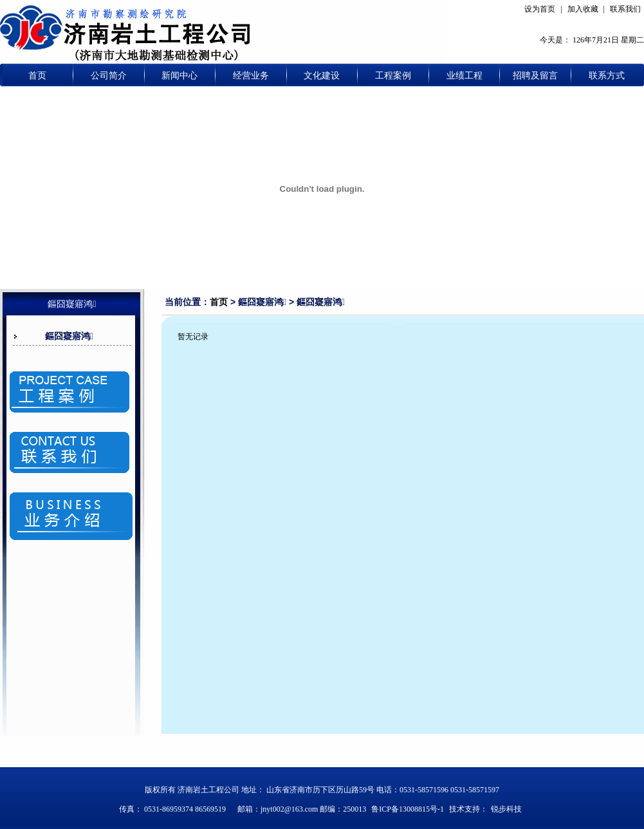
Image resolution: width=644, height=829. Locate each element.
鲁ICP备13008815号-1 (408, 809)
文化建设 (322, 75)
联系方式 (607, 75)
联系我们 (625, 9)
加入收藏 (583, 9)
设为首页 (540, 9)
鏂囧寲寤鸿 (69, 336)
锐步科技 (506, 809)
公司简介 (109, 75)
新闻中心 (179, 75)
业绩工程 (465, 75)
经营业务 (251, 75)
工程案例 (393, 75)
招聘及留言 (535, 75)
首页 (37, 75)
